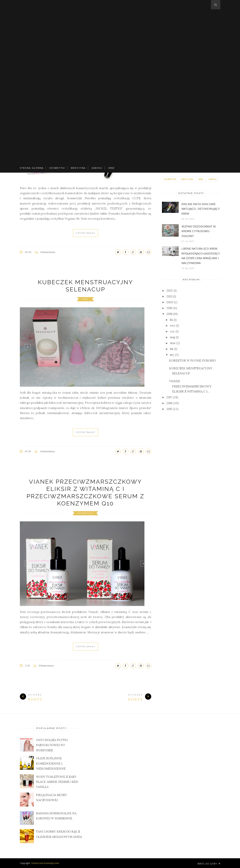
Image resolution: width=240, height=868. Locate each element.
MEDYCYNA (78, 168)
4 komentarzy (47, 451)
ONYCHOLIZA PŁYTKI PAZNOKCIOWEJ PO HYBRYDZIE (52, 745)
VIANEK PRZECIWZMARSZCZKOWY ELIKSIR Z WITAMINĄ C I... (190, 386)
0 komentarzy (48, 252)
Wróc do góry (209, 864)
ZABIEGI (97, 168)
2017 (169, 397)
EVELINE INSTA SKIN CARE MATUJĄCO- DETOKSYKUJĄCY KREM (200, 209)
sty (172, 355)
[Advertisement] (120, 27)
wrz (173, 326)
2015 (169, 409)
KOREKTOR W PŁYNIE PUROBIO (192, 361)
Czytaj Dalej (85, 233)
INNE (111, 168)
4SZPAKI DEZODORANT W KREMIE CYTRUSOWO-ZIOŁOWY (199, 231)
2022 (170, 291)
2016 (169, 403)
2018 (169, 314)
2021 (169, 296)
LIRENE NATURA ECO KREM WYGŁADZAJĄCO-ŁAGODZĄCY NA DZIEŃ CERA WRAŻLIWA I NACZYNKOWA (201, 256)
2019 (169, 308)
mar (173, 343)
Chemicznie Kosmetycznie (45, 863)
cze (172, 331)
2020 (170, 302)
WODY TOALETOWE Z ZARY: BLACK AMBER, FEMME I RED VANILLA (57, 782)
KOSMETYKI (57, 168)
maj (172, 337)
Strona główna (32, 168)
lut (172, 349)
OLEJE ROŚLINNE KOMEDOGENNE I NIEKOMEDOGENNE (51, 763)
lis (171, 320)
